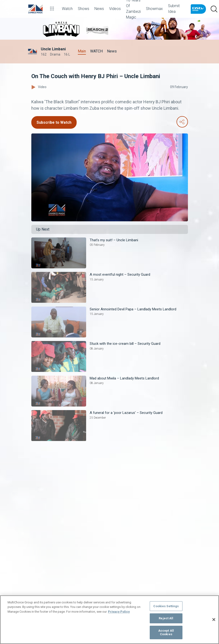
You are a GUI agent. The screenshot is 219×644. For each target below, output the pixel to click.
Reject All (166, 618)
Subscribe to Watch (54, 122)
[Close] (214, 620)
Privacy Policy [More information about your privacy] (119, 612)
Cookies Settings (166, 606)
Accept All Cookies (166, 632)
